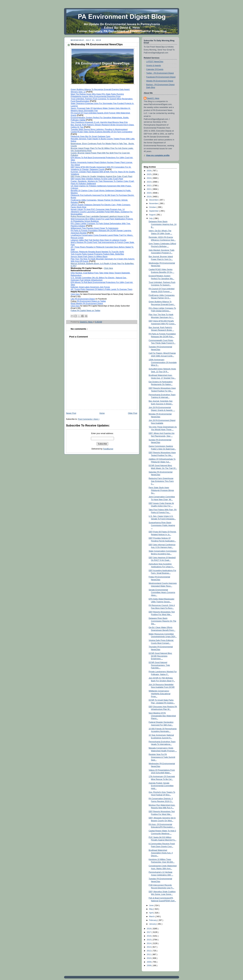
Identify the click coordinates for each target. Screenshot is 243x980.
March (152, 917)
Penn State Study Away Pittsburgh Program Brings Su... (161, 490)
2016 (149, 936)
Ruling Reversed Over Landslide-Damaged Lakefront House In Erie (100, 216)
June (152, 905)
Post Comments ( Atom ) (89, 419)
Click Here (109, 268)
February (153, 920)
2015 (149, 940)
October (153, 207)
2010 (149, 958)
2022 (149, 186)
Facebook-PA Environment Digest (161, 77)
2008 (149, 966)
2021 (149, 189)
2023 (149, 182)
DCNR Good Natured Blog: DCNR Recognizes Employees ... (160, 656)
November (154, 203)
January (153, 924)
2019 (149, 197)
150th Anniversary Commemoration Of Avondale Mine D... (163, 362)
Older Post (133, 413)
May (151, 909)
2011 (149, 954)
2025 (149, 174)
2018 (149, 929)
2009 (149, 962)
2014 (149, 943)
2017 (149, 932)
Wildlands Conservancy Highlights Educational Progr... (160, 694)
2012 (149, 951)
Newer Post (71, 413)
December (154, 200)
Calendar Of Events (155, 69)
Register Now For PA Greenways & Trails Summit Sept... (162, 757)
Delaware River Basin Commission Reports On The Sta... (162, 621)
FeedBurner (108, 449)
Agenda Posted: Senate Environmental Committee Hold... (161, 786)
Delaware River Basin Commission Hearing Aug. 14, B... (163, 224)
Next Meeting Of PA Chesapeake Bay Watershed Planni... (162, 716)
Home (102, 413)
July (151, 218)
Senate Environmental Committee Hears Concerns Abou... (162, 593)
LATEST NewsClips (155, 62)
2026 (149, 171)
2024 (149, 178)
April (151, 913)
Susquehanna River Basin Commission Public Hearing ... (162, 525)
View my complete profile (158, 155)
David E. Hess (153, 98)
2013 (149, 947)
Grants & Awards (154, 65)
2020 (149, 193)
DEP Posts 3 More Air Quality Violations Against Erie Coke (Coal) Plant (102, 176)
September (154, 211)
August (152, 215)
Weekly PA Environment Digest (160, 81)
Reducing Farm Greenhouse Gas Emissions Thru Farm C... (161, 481)
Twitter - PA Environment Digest (160, 73)
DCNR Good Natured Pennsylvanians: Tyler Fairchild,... (159, 665)
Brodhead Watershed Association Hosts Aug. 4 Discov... (161, 853)
